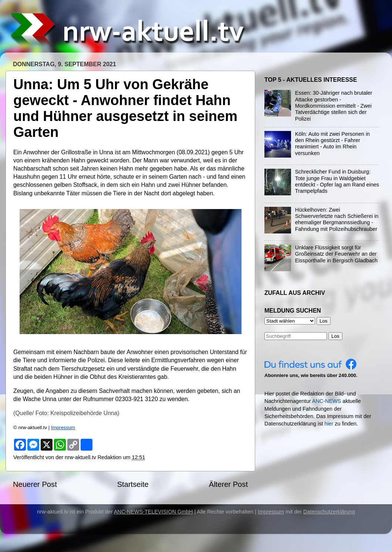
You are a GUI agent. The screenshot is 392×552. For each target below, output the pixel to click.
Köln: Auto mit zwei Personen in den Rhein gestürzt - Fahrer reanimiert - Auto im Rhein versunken (332, 144)
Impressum (63, 428)
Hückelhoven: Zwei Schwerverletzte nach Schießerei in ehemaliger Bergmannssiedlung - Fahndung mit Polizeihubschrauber (337, 219)
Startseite (133, 484)
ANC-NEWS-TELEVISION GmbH (153, 512)
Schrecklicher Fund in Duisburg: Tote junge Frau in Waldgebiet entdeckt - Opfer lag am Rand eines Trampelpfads (337, 181)
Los (335, 336)
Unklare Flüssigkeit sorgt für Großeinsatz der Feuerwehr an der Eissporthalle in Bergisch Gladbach (336, 254)
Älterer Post (228, 484)
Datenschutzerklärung (329, 512)
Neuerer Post (35, 484)
